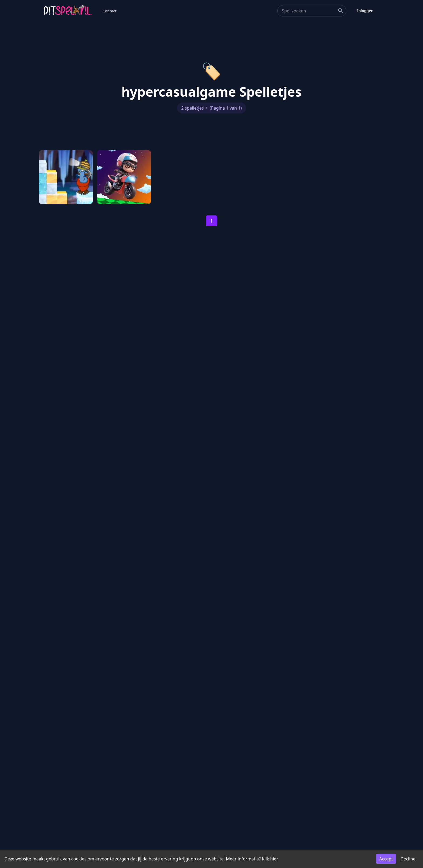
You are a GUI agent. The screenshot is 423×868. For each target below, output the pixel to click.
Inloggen (365, 11)
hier (274, 859)
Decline (408, 859)
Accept (386, 859)
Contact (110, 11)
